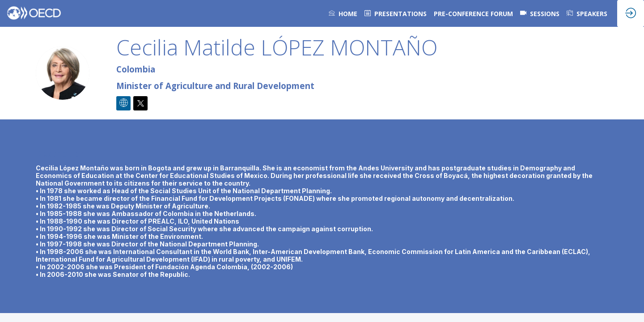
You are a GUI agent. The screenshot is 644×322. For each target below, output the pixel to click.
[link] (343, 13)
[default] (396, 13)
